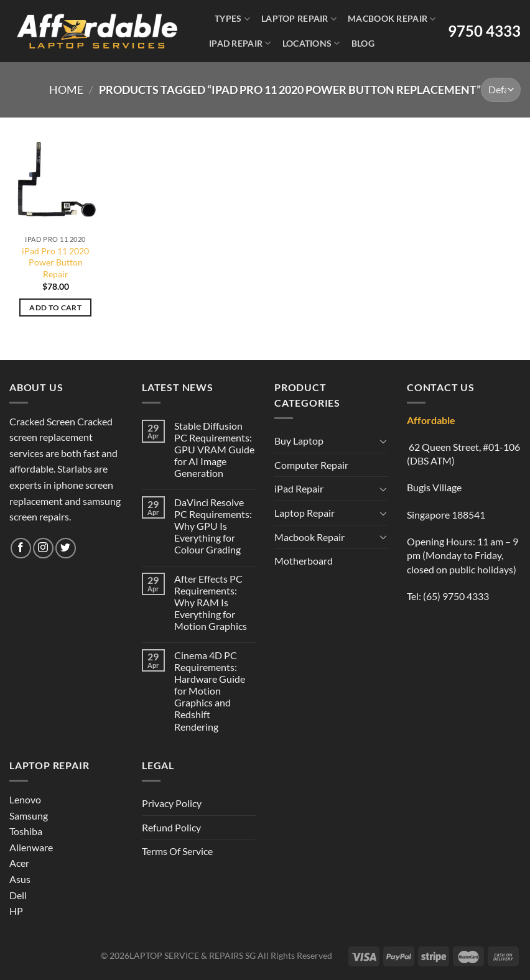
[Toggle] (383, 441)
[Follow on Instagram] (43, 548)
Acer (19, 863)
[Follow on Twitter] (66, 548)
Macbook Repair (392, 19)
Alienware (31, 847)
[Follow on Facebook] (21, 548)
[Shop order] (501, 90)
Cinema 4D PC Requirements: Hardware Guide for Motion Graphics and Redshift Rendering (210, 691)
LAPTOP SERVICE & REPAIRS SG (193, 955)
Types (232, 19)
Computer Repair (311, 465)
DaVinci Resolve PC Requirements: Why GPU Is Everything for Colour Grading (213, 526)
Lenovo (25, 799)
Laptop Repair (299, 19)
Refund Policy (171, 827)
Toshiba (26, 831)
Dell (18, 895)
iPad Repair (240, 43)
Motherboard (304, 561)
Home (66, 90)
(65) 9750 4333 (456, 596)
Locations (311, 43)
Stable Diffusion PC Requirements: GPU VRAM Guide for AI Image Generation (214, 450)
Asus (20, 879)
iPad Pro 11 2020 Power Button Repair (55, 262)
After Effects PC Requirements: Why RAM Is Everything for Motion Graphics (211, 603)
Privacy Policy (172, 803)
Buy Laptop (299, 441)
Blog (363, 43)
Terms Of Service (177, 851)
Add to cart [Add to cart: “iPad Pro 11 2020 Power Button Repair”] (55, 307)
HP (16, 911)
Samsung (29, 816)
